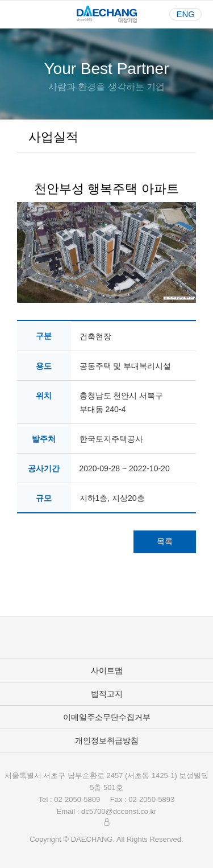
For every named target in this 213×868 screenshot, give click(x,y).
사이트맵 (107, 670)
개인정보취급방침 (107, 741)
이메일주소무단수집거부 (107, 717)
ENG (185, 14)
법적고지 (107, 694)
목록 (165, 541)
